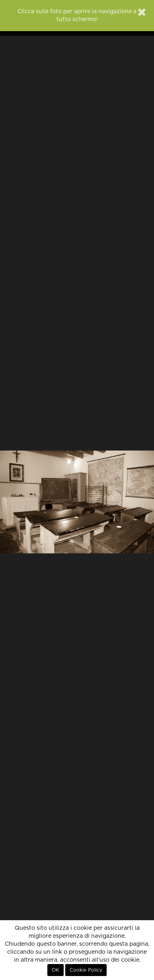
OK (56, 970)
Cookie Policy (86, 970)
